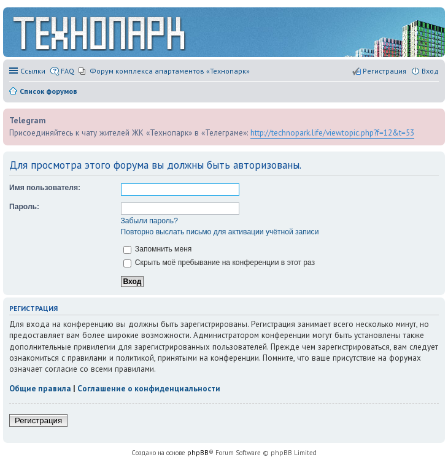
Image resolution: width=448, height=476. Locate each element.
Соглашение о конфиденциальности (149, 389)
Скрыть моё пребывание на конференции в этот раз (219, 263)
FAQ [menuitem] (68, 71)
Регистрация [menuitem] (384, 71)
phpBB (198, 453)
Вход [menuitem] (430, 71)
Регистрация (38, 420)
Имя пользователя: (45, 188)
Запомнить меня (158, 249)
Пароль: (24, 207)
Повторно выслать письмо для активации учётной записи (220, 232)
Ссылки (33, 71)
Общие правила (40, 389)
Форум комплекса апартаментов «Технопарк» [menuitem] (170, 71)
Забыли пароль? (149, 221)
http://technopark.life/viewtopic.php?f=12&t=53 (332, 132)
